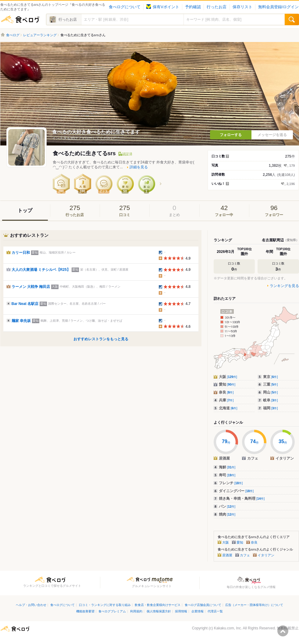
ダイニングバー (236, 491)
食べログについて (125, 7)
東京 (271, 377)
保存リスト (242, 7)
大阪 (228, 377)
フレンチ (231, 483)
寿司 (227, 475)
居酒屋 (227, 555)
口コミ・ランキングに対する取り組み (105, 605)
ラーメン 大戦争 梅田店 (31, 287)
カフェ (245, 555)
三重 (271, 384)
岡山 (271, 392)
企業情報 (198, 611)
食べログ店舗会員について (203, 605)
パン (227, 506)
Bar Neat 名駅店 (25, 304)
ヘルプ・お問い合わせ (31, 605)
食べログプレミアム (112, 611)
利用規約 (136, 611)
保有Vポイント (163, 7)
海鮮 (227, 467)
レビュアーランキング (40, 35)
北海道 (228, 408)
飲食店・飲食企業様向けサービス (158, 605)
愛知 (227, 384)
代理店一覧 (215, 611)
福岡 (271, 408)
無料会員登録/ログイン (278, 7)
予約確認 (193, 7)
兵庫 (226, 400)
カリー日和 (21, 253)
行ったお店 (217, 7)
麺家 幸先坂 (21, 321)
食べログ (20, 19)
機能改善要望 (85, 611)
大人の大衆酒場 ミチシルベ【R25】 (41, 270)
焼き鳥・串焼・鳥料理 (242, 499)
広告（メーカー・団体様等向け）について (254, 605)
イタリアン (266, 555)
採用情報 (181, 611)
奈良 (226, 392)
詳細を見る (139, 167)
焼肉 (227, 514)
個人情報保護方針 (159, 611)
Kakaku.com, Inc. (228, 628)
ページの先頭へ (283, 631)
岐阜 (271, 400)
